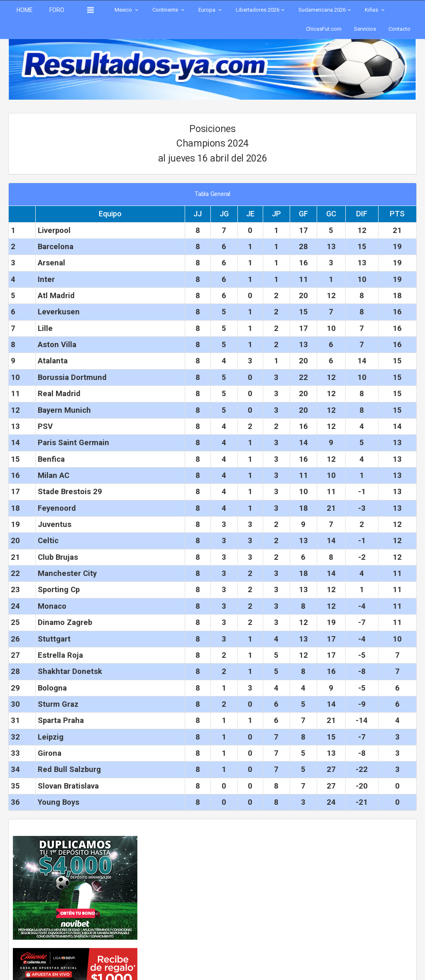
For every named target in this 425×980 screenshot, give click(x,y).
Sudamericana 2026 (325, 10)
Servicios (365, 29)
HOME (25, 10)
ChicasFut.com (324, 29)
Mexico (127, 10)
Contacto (399, 29)
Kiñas (375, 10)
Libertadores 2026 (261, 10)
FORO (57, 10)
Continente (169, 10)
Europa (211, 10)
